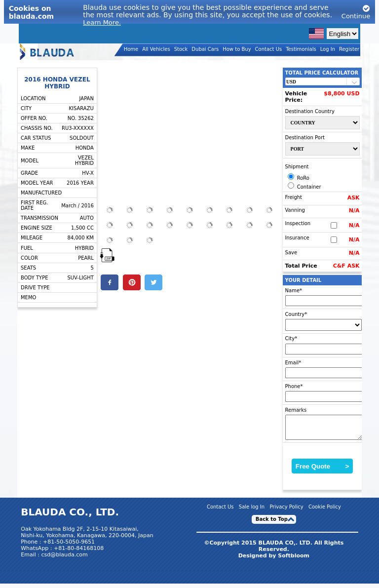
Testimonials (301, 49)
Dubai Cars (205, 49)
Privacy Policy (286, 511)
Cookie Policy (325, 511)
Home (131, 49)
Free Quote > (322, 471)
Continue (356, 12)
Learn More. (102, 22)
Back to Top (272, 524)
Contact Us (269, 49)
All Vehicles (156, 49)
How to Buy (237, 49)
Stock (181, 49)
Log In (328, 49)
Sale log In (252, 511)
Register (349, 49)
